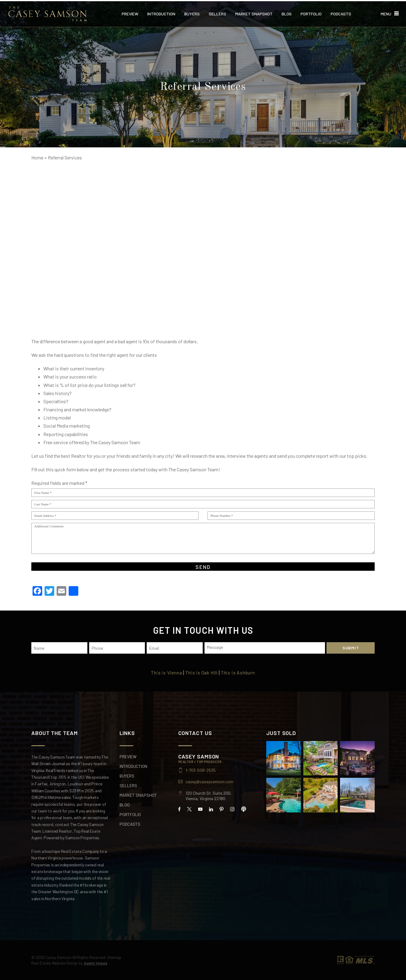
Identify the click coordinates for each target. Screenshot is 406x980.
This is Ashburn (238, 672)
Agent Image (95, 962)
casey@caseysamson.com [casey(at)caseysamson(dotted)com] (209, 781)
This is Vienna (166, 672)
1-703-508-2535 (201, 769)
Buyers (192, 13)
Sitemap (114, 956)
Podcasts (341, 13)
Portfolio (311, 13)
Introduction (161, 13)
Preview (130, 13)
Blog (287, 13)
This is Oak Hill (201, 672)
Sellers (217, 13)
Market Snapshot (254, 13)
